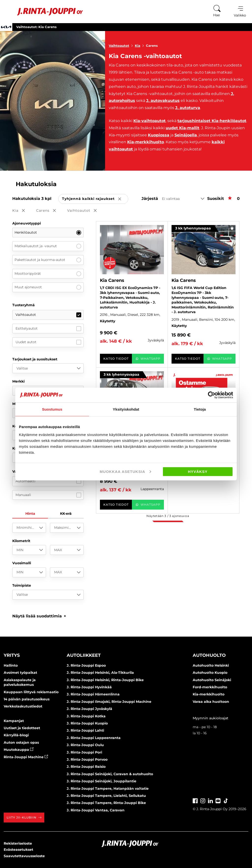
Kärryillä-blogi (16, 735)
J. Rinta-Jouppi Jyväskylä (89, 709)
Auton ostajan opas (21, 742)
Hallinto (11, 665)
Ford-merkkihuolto (210, 687)
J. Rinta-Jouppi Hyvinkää (89, 687)
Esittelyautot (48, 329)
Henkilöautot (48, 233)
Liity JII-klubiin (24, 817)
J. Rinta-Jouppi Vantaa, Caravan (96, 810)
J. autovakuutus (163, 101)
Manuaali (48, 495)
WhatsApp (148, 359)
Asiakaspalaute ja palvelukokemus (20, 682)
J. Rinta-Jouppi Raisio (86, 767)
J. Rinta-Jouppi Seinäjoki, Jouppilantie (102, 781)
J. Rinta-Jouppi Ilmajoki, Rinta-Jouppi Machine (109, 702)
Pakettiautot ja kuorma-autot (48, 260)
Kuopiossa (159, 135)
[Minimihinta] (29, 528)
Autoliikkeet (84, 655)
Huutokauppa (19, 750)
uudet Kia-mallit (182, 128)
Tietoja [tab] (200, 409)
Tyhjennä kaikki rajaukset (95, 199)
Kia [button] (22, 211)
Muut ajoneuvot (48, 287)
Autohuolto (209, 655)
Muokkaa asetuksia (125, 471)
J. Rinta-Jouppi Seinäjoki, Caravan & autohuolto (110, 774)
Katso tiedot (116, 359)
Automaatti (48, 481)
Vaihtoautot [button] (85, 211)
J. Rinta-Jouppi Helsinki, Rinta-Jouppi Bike (105, 680)
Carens (152, 46)
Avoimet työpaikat (20, 673)
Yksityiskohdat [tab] (126, 409)
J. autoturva (188, 108)
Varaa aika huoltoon (211, 702)
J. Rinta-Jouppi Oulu (85, 745)
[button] (39, 616)
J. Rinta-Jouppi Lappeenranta (94, 738)
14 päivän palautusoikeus (27, 699)
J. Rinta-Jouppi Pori (84, 752)
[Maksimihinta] (67, 528)
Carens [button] (49, 211)
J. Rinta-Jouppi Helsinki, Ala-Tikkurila (100, 673)
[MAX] (67, 550)
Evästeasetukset (18, 850)
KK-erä (66, 514)
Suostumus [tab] (52, 409)
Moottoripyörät (48, 274)
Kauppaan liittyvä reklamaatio (31, 692)
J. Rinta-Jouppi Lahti (85, 730)
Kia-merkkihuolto (146, 142)
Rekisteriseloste (18, 843)
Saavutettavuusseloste (24, 856)
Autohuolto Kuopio (210, 673)
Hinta (30, 514)
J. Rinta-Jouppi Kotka (86, 716)
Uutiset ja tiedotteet (22, 728)
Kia (140, 46)
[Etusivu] (44, 12)
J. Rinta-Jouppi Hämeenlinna (93, 694)
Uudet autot (48, 342)
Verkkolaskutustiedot (23, 706)
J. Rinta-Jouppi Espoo (86, 665)
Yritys (12, 655)
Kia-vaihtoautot (150, 121)
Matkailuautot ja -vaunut (48, 246)
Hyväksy (198, 471)
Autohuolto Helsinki (211, 665)
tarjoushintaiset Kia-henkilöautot (212, 121)
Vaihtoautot (122, 46)
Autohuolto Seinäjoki (212, 680)
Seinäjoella (186, 135)
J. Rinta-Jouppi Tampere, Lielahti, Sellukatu (106, 796)
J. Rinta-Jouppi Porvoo (87, 759)
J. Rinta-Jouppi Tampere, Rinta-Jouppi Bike (106, 803)
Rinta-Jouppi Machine (26, 757)
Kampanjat (14, 721)
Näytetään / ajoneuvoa (168, 516)
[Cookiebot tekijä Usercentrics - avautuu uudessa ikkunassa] (212, 395)
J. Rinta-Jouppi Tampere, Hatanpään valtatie (108, 788)
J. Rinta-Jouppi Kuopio (87, 723)
